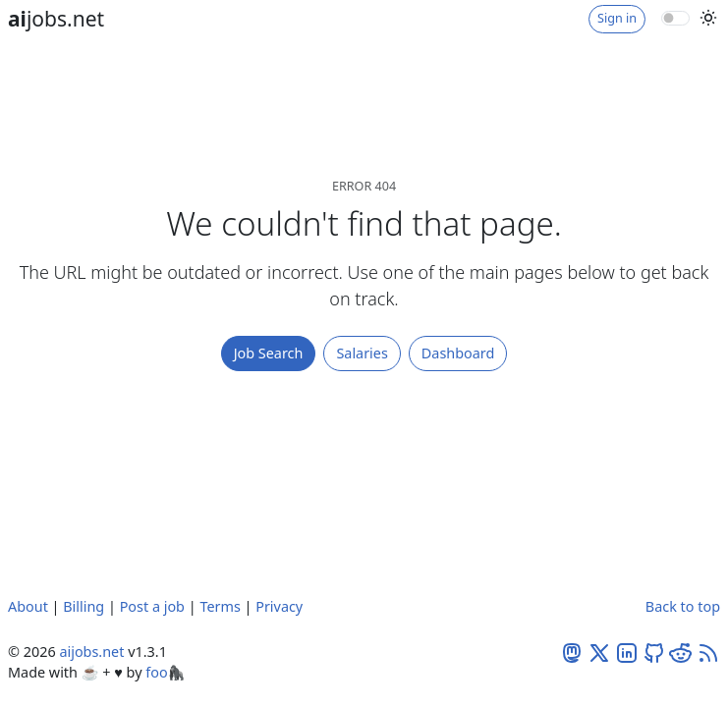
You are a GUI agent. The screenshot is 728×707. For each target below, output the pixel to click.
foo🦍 (165, 672)
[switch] (675, 18)
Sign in (617, 18)
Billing (84, 606)
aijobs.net (91, 652)
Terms (220, 606)
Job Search (269, 353)
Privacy (279, 606)
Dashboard (458, 353)
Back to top (683, 606)
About (28, 606)
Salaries (362, 353)
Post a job (152, 606)
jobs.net (56, 19)
